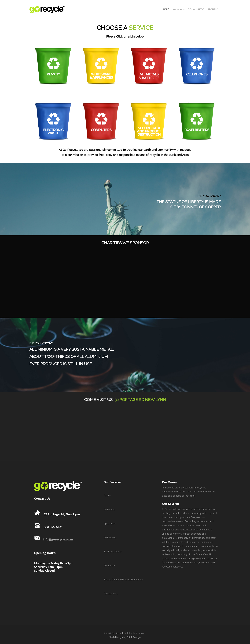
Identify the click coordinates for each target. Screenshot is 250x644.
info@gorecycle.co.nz (54, 539)
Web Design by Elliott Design (125, 637)
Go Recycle (118, 633)
